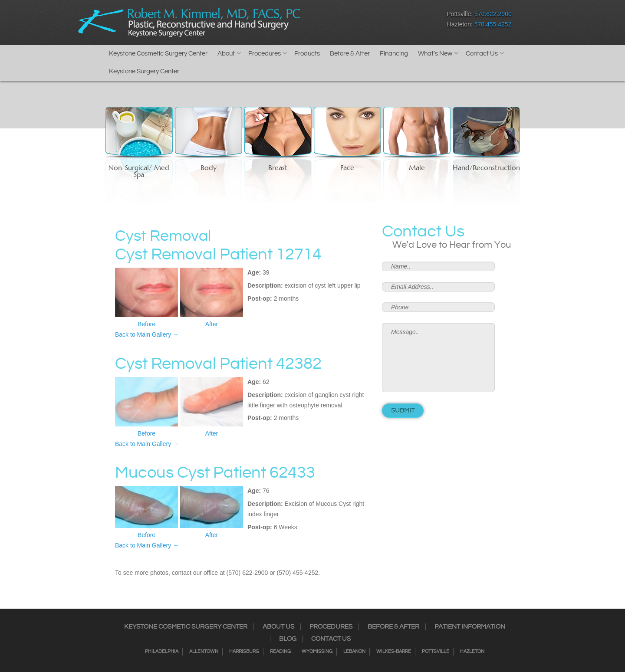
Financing (394, 54)
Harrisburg (244, 652)
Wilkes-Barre (394, 652)
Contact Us (482, 54)
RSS (369, 21)
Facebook (324, 21)
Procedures (265, 54)
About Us (278, 627)
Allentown (204, 652)
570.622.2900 (493, 14)
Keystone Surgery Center (144, 71)
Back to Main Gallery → (147, 334)
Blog (288, 639)
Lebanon (354, 652)
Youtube (400, 21)
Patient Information (470, 627)
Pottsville (436, 652)
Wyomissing (317, 652)
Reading (280, 652)
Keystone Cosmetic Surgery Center (158, 54)
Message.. (438, 357)
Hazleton (472, 652)
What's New (435, 54)
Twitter (354, 21)
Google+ (384, 21)
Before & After (350, 54)
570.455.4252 (493, 24)
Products (307, 54)
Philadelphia (162, 652)
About (226, 54)
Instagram (339, 21)
